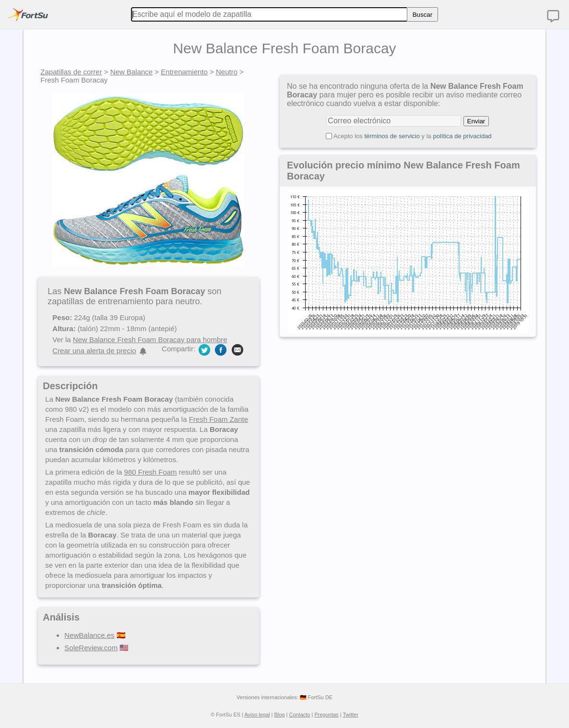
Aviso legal (257, 715)
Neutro (227, 72)
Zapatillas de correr (71, 72)
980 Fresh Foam (151, 472)
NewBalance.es (89, 635)
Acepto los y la (413, 136)
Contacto (299, 715)
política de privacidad (462, 136)
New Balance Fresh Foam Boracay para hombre (150, 340)
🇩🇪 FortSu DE (316, 697)
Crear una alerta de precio (94, 351)
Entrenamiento (184, 72)
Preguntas (326, 715)
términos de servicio (392, 136)
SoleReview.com (91, 648)
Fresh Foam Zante (219, 419)
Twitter (350, 715)
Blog (279, 715)
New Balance (131, 72)
